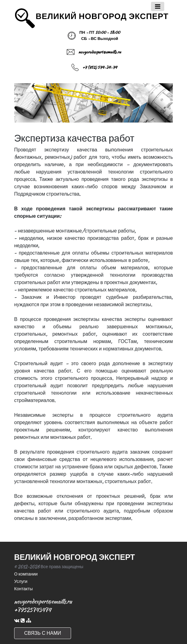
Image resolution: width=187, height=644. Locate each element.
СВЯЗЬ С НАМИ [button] (42, 633)
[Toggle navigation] (158, 6)
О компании (26, 574)
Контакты (23, 589)
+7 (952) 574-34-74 (100, 67)
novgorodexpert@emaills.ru (100, 52)
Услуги (21, 581)
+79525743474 (33, 610)
